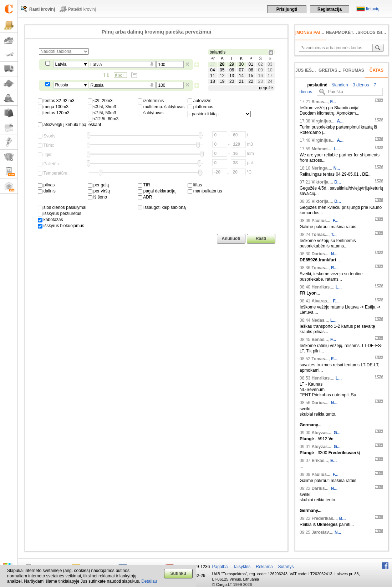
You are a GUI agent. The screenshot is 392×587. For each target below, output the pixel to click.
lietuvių (373, 9)
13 (232, 76)
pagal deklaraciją (157, 191)
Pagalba (220, 567)
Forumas (353, 70)
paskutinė (317, 85)
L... (337, 149)
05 (222, 70)
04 (212, 70)
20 (232, 81)
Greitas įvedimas (339, 70)
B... (343, 518)
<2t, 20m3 (100, 101)
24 (270, 81)
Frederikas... (324, 518)
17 (270, 76)
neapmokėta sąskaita (352, 32)
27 (212, 64)
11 (212, 76)
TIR (144, 185)
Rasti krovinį (42, 9)
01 (251, 64)
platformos (200, 107)
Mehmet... (321, 149)
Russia (62, 85)
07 (241, 70)
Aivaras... (321, 301)
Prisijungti (287, 9)
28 (222, 64)
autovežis (200, 101)
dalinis (47, 191)
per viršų (99, 191)
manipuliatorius (205, 191)
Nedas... (320, 320)
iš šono (97, 197)
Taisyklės (242, 567)
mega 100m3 (53, 107)
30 (241, 64)
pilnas (46, 185)
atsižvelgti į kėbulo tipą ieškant (70, 125)
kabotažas (50, 220)
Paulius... (321, 221)
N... (337, 168)
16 (260, 76)
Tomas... (320, 235)
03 (270, 64)
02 (260, 64)
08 (251, 70)
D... (338, 182)
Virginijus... (323, 121)
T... (334, 235)
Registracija (330, 9)
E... (334, 359)
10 (270, 70)
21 (241, 81)
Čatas (377, 70)
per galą (98, 185)
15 (251, 76)
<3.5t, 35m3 (102, 107)
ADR (145, 197)
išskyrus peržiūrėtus (60, 214)
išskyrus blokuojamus (61, 226)
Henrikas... (322, 287)
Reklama (264, 567)
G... (337, 433)
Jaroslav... (322, 532)
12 (222, 76)
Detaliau (149, 581)
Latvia (61, 64)
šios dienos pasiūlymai (62, 207)
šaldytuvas (151, 113)
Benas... (320, 340)
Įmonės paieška (314, 32)
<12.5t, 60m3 (103, 119)
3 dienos (360, 85)
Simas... (319, 102)
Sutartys (286, 567)
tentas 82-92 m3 (56, 101)
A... (340, 121)
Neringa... (321, 168)
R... (334, 268)
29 (232, 64)
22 (251, 81)
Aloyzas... (321, 433)
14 (241, 76)
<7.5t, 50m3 (102, 113)
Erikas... (320, 461)
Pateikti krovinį (82, 9)
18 (212, 81)
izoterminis (151, 101)
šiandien (340, 85)
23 (260, 81)
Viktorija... (322, 182)
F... (333, 102)
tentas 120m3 (54, 113)
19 (222, 81)
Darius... (320, 254)
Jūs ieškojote (312, 70)
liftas (195, 185)
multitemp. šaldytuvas (161, 107)
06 (232, 70)
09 (260, 70)
